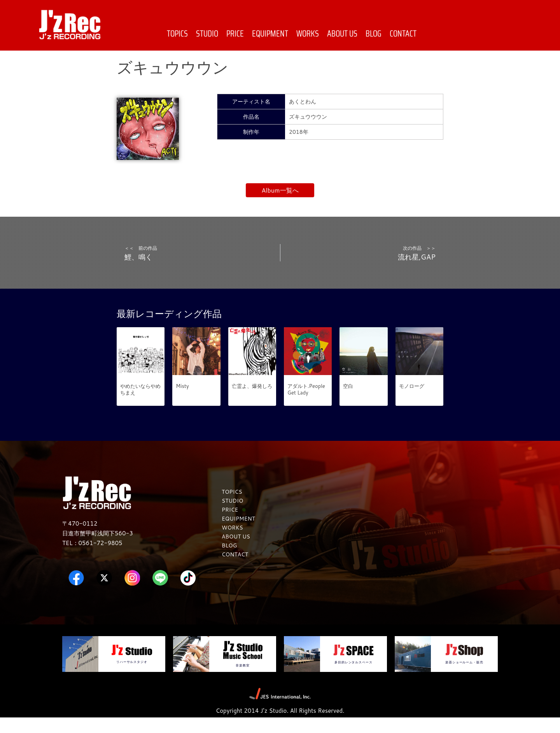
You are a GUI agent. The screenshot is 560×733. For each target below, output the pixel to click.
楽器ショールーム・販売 (464, 677)
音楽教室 (243, 680)
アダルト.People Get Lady (306, 405)
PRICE (235, 34)
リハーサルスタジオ (132, 677)
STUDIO (207, 34)
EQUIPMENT (270, 34)
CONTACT (403, 34)
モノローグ (412, 402)
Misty (182, 402)
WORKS (308, 34)
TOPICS (177, 34)
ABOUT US (342, 34)
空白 (348, 402)
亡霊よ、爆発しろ (252, 402)
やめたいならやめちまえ (140, 405)
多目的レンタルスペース (353, 677)
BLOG (374, 34)
